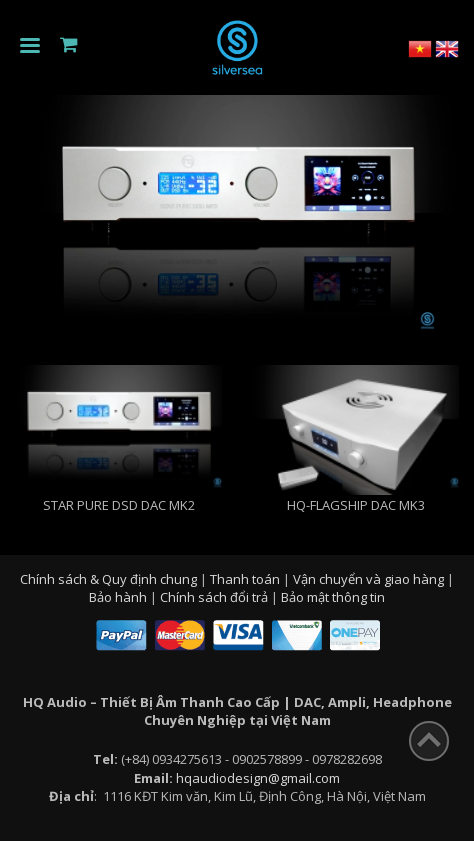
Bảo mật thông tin (333, 597)
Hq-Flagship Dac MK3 (356, 505)
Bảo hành (119, 597)
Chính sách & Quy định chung (110, 579)
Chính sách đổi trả (215, 597)
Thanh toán (246, 579)
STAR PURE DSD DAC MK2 (119, 505)
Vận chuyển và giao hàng (370, 579)
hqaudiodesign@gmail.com (258, 778)
